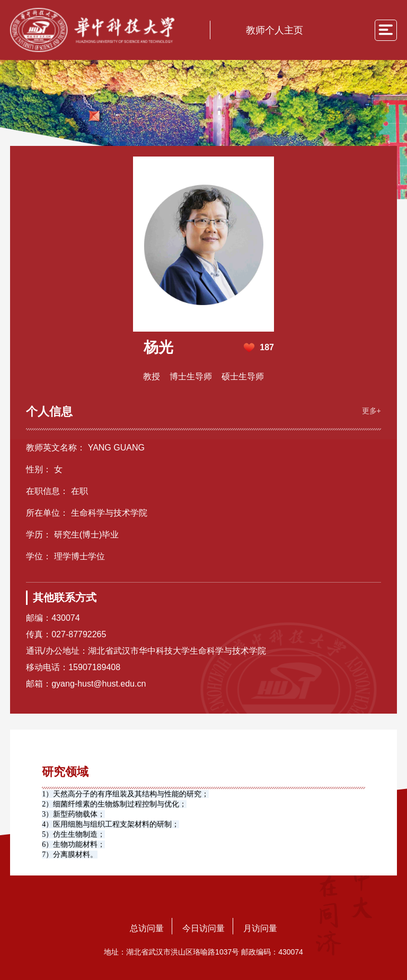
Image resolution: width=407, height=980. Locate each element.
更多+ (371, 411)
